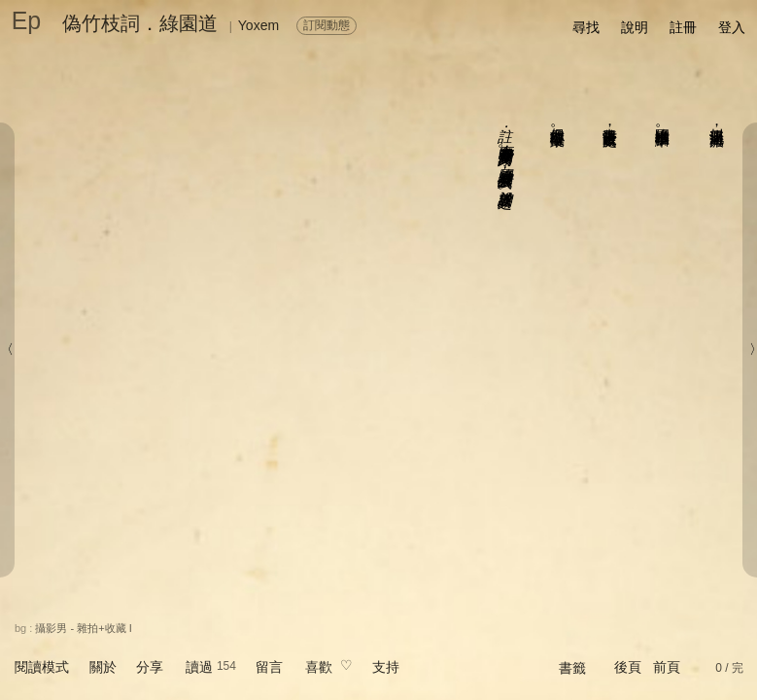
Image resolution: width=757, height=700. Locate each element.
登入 (732, 27)
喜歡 (319, 667)
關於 (103, 667)
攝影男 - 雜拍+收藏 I (83, 628)
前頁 (667, 667)
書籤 (572, 668)
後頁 (628, 667)
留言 (269, 667)
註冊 (683, 27)
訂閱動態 (327, 25)
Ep (27, 20)
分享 (150, 667)
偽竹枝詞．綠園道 (140, 23)
